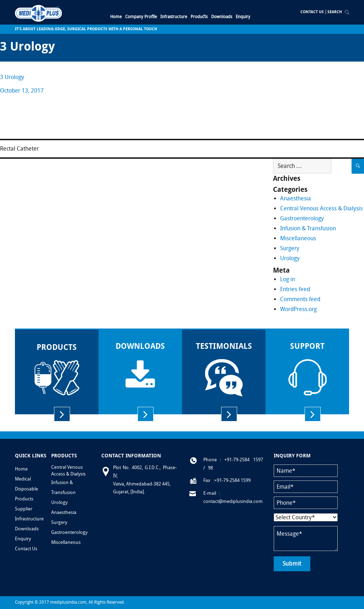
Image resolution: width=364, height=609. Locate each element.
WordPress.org (298, 309)
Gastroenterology (302, 218)
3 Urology (12, 77)
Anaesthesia (296, 198)
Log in (288, 279)
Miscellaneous (298, 238)
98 (210, 468)
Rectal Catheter (19, 149)
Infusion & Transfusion (308, 228)
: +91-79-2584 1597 (241, 460)
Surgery (290, 248)
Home (21, 469)
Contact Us (312, 12)
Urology (290, 258)
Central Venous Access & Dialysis (321, 208)
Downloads (27, 529)
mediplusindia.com (68, 602)
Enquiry (23, 539)
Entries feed (295, 289)
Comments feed (300, 299)
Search (335, 12)
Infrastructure (29, 519)
